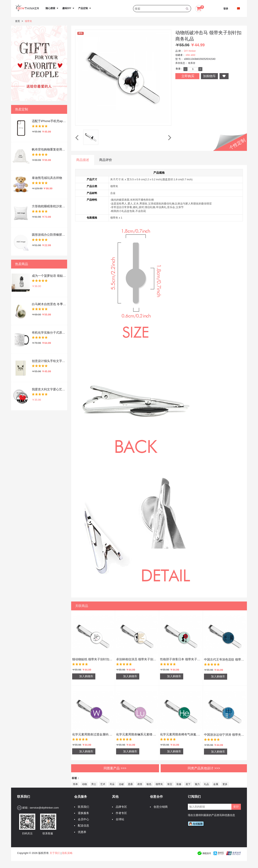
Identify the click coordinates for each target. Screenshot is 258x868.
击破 (121, 784)
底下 (188, 784)
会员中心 (82, 819)
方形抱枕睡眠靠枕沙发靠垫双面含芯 (49, 206)
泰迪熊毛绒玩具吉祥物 (47, 178)
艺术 (103, 784)
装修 (179, 784)
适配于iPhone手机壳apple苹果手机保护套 (49, 121)
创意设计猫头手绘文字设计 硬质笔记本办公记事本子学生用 (49, 361)
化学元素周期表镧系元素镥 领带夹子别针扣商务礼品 (137, 734)
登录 (226, 9)
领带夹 (28, 21)
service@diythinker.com (44, 808)
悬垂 (130, 784)
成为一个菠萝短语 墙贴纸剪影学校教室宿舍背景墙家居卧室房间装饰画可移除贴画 (49, 276)
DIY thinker (190, 51)
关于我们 (55, 853)
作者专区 (120, 813)
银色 (149, 784)
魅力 (197, 784)
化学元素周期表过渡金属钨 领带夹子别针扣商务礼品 (93, 734)
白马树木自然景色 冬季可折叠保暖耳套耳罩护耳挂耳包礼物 (49, 304)
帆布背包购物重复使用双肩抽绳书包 (49, 149)
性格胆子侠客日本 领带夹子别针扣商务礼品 (181, 659)
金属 (216, 784)
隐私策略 (67, 853)
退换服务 (82, 813)
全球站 (119, 819)
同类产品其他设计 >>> (204, 768)
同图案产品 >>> (115, 768)
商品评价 (106, 160)
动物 (84, 784)
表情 (140, 784)
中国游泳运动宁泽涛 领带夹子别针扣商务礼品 (225, 735)
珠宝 (170, 784)
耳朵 (112, 784)
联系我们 (82, 807)
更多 (225, 784)
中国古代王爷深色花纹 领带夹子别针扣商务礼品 (225, 659)
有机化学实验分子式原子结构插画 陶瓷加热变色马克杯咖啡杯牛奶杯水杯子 (49, 332)
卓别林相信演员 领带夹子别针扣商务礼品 (137, 659)
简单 (75, 784)
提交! (236, 807)
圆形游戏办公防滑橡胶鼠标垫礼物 (49, 235)
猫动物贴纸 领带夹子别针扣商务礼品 (93, 659)
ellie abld (190, 55)
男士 (94, 784)
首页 (18, 21)
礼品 (206, 784)
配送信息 (82, 826)
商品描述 (83, 160)
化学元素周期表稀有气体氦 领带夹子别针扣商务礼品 (181, 734)
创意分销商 (160, 807)
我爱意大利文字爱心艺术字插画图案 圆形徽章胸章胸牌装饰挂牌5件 (49, 389)
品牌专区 (120, 807)
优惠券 (81, 832)
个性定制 (237, 144)
